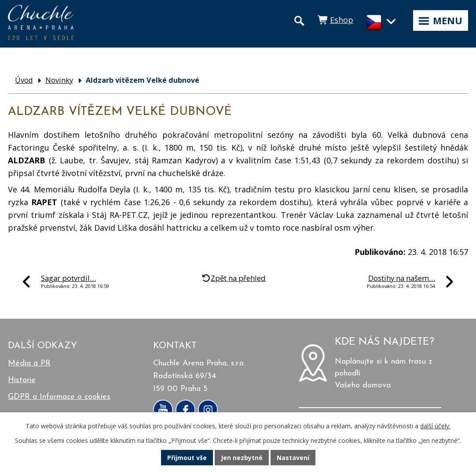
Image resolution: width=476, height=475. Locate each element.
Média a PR (29, 363)
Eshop (342, 20)
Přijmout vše (187, 458)
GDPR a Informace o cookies (59, 397)
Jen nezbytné (242, 458)
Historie (22, 380)
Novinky (59, 80)
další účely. (435, 426)
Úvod (24, 80)
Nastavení (293, 458)
